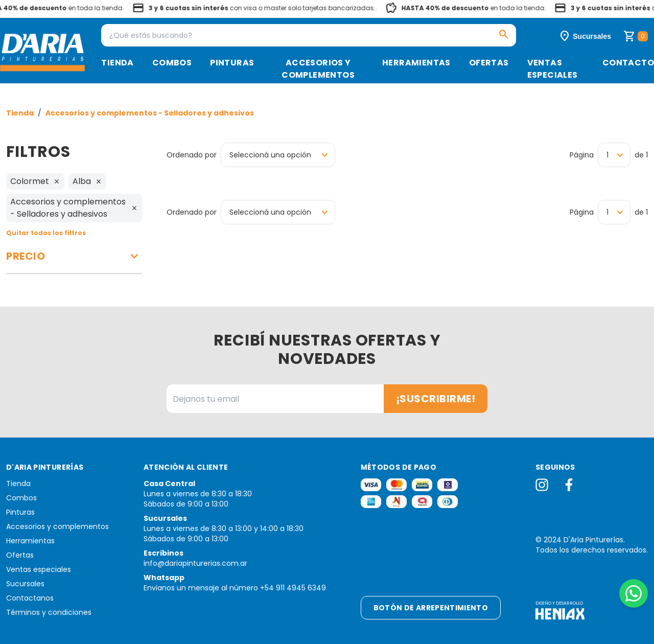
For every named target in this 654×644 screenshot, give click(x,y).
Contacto (628, 63)
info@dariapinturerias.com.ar (195, 563)
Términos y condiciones (49, 612)
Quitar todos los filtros (46, 233)
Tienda (117, 63)
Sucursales (25, 584)
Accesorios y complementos (318, 69)
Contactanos (30, 598)
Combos (172, 63)
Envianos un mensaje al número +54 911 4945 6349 (235, 588)
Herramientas (416, 63)
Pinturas (232, 63)
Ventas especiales (553, 69)
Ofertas (489, 63)
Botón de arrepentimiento (431, 608)
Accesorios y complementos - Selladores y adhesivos (150, 113)
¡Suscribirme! (436, 399)
